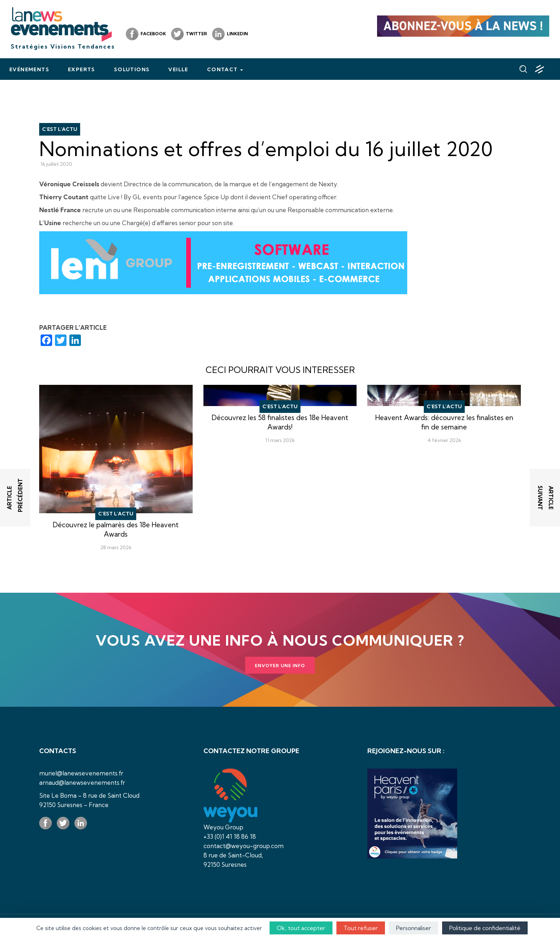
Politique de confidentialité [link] (485, 928)
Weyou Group (223, 827)
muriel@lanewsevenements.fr (81, 773)
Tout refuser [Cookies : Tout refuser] (361, 928)
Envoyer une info (280, 666)
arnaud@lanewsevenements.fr (82, 782)
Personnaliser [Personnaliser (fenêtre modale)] (414, 928)
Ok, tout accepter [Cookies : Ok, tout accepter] (301, 928)
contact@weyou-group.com (244, 846)
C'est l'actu (60, 129)
